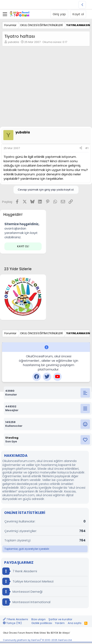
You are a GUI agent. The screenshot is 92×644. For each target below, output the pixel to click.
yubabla (13, 42)
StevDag (12, 438)
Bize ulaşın (38, 619)
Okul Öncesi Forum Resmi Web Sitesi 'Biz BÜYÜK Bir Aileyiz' (36, 633)
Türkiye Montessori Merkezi (28, 581)
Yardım (60, 623)
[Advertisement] (46, 88)
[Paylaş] (81, 148)
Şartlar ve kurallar (60, 619)
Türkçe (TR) (12, 623)
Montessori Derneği (22, 592)
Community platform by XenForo (38, 640)
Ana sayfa (75, 623)
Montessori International (26, 602)
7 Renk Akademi (20, 571)
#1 (87, 148)
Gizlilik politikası (42, 623)
